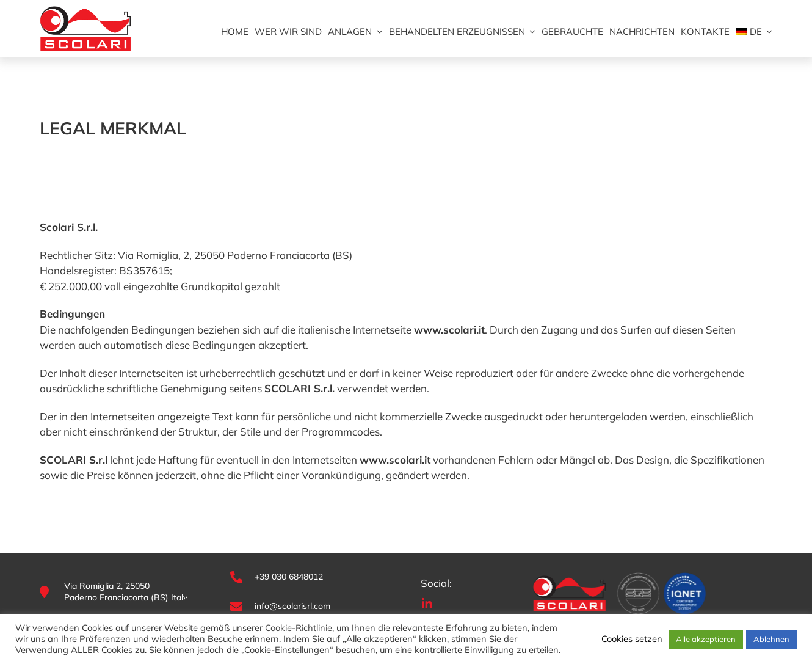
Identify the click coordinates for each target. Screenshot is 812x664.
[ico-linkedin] (427, 602)
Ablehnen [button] (771, 639)
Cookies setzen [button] (632, 639)
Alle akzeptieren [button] (706, 639)
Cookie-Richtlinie (299, 628)
